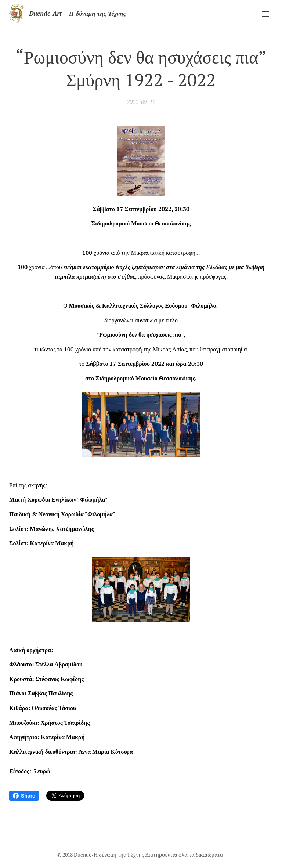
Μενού (265, 14)
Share (24, 796)
